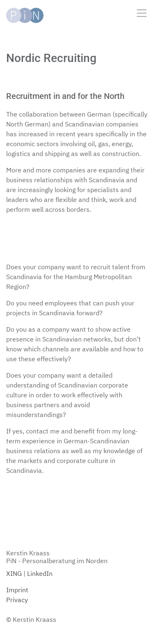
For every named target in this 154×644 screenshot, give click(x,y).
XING (14, 573)
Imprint (17, 590)
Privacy (17, 600)
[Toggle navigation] (142, 14)
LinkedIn (40, 573)
